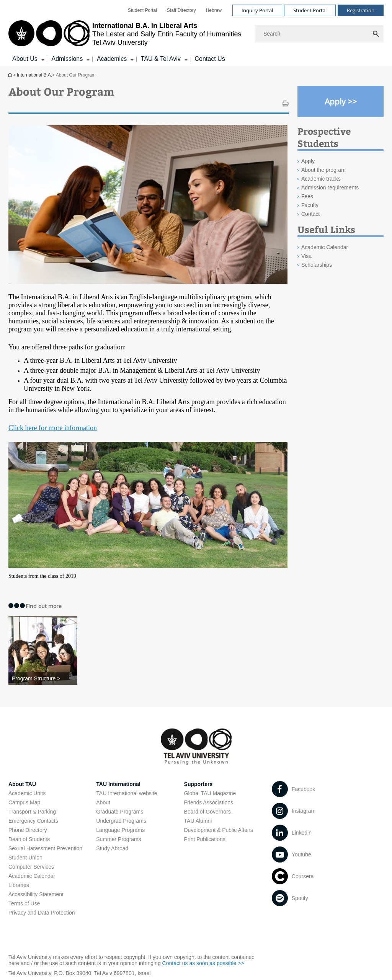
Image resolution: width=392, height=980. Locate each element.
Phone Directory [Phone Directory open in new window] (28, 830)
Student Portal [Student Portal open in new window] (142, 10)
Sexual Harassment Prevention (45, 848)
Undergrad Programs (121, 821)
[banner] (196, 33)
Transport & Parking (32, 812)
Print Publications (205, 839)
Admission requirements (330, 188)
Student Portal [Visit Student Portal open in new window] (310, 10)
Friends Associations (209, 802)
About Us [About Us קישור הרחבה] (25, 59)
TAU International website (127, 793)
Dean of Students (29, 839)
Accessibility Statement (36, 894)
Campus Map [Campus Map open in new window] (24, 802)
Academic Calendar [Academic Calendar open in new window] (325, 247)
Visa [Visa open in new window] (306, 256)
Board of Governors (207, 812)
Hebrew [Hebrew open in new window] (214, 10)
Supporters (198, 784)
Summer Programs (118, 839)
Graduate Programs (120, 812)
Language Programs (120, 830)
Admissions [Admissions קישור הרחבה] (67, 59)
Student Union (25, 858)
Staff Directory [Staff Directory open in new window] (181, 10)
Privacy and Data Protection (42, 913)
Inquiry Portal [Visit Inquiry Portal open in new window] (257, 10)
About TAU (22, 784)
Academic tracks (321, 179)
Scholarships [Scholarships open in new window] (317, 265)
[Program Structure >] (43, 678)
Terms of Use (24, 903)
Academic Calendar (32, 876)
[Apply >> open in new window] (341, 101)
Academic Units (27, 793)
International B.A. (11, 75)
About (103, 802)
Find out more (44, 606)
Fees (307, 196)
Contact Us (210, 59)
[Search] (319, 34)
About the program (323, 170)
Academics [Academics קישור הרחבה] (112, 59)
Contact (310, 214)
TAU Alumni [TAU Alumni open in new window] (198, 821)
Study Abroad (112, 848)
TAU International (118, 784)
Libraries (19, 885)
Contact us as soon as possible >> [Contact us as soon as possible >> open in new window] (203, 963)
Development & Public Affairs (219, 830)
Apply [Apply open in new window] (308, 161)
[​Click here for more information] (53, 428)
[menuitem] (142, 10)
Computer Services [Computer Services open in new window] (31, 867)
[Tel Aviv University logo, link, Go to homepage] (125, 34)
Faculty (310, 205)
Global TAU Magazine (210, 793)
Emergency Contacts (33, 821)
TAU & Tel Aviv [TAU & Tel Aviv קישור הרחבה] (161, 59)
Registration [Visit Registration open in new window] (361, 10)
